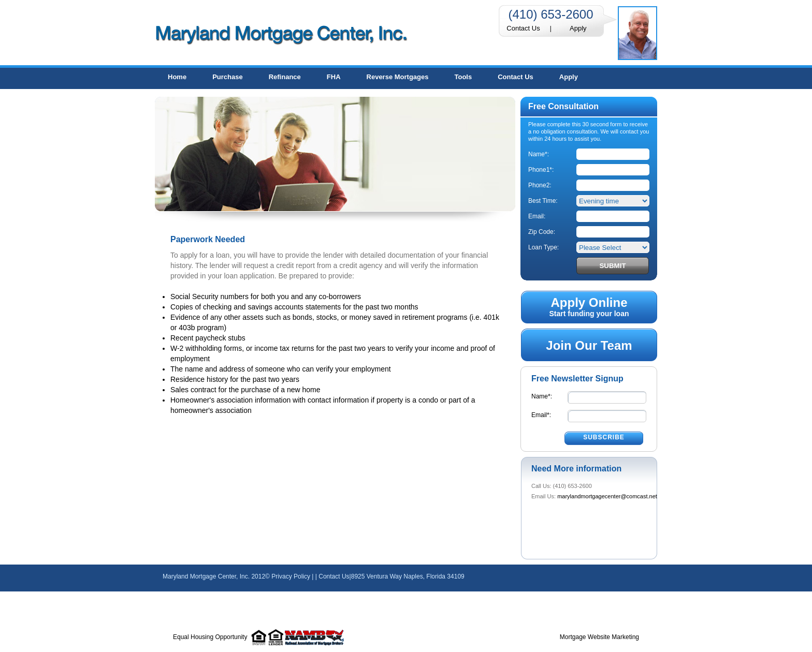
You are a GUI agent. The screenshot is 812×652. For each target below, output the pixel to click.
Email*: (541, 415)
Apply (578, 28)
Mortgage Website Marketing (599, 637)
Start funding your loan (589, 307)
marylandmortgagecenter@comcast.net (607, 496)
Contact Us (523, 28)
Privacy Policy (291, 576)
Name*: (542, 396)
